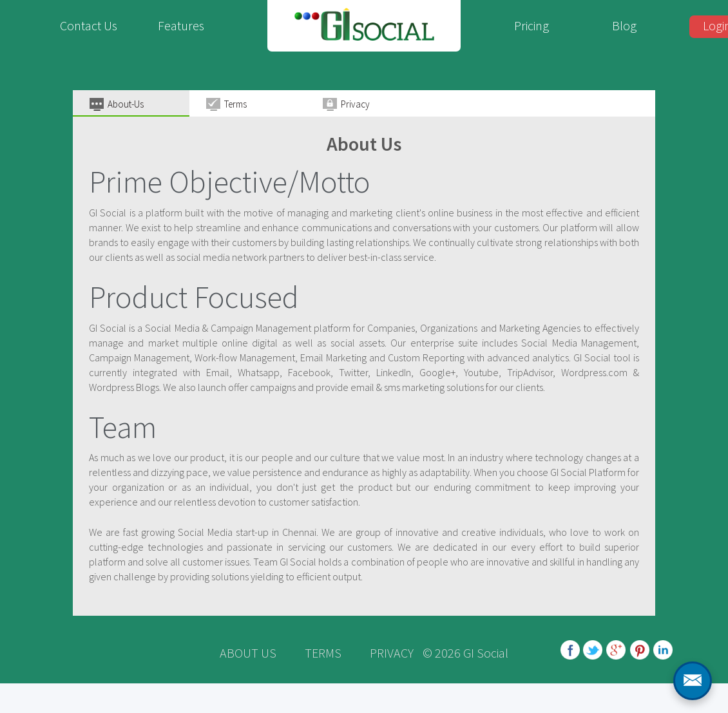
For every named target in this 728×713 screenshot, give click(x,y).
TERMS (323, 653)
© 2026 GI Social (465, 653)
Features (181, 25)
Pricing (532, 25)
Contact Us (89, 25)
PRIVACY (392, 653)
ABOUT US (248, 653)
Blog (624, 25)
